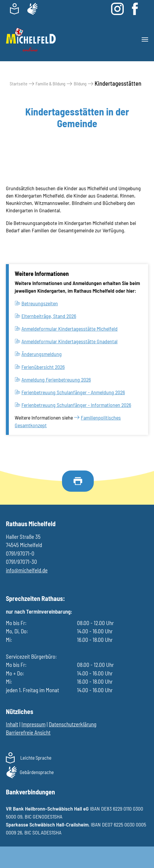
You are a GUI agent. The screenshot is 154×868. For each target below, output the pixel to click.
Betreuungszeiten (40, 303)
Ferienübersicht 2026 (43, 367)
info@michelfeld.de (27, 570)
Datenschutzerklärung (73, 724)
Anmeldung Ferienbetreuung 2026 (56, 380)
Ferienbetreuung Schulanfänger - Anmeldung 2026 (73, 392)
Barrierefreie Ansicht (28, 732)
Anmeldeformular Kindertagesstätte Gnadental (70, 341)
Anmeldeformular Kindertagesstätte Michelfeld (70, 329)
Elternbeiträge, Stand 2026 (49, 316)
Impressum (34, 724)
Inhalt (12, 724)
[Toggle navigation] (145, 39)
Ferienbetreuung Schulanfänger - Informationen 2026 (76, 405)
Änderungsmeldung (42, 354)
